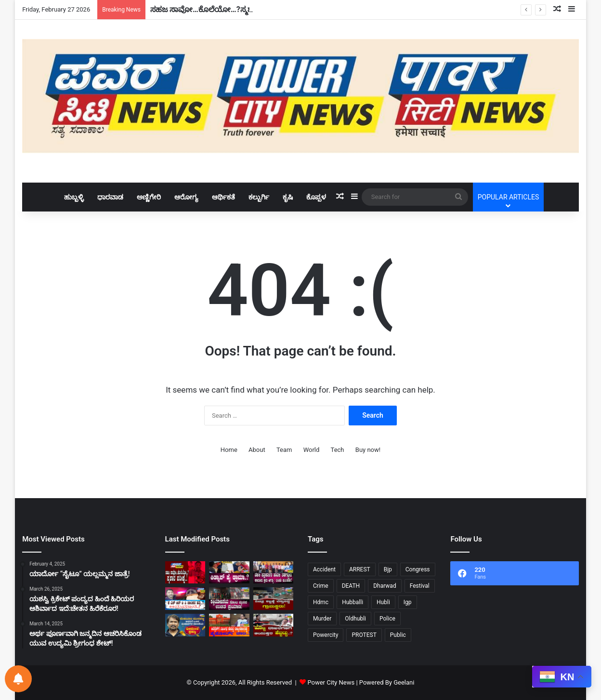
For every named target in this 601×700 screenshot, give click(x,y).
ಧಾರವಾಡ (110, 197)
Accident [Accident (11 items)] (324, 569)
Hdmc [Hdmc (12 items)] (321, 602)
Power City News (331, 682)
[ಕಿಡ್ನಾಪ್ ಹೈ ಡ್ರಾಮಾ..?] (229, 573)
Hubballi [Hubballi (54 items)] (353, 602)
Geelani (404, 682)
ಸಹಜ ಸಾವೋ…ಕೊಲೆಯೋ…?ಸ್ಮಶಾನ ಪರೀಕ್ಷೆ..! (219, 9)
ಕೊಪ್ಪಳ (316, 197)
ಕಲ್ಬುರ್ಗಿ (259, 197)
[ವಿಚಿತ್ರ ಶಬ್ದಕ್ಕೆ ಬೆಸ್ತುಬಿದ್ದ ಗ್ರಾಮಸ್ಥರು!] (273, 599)
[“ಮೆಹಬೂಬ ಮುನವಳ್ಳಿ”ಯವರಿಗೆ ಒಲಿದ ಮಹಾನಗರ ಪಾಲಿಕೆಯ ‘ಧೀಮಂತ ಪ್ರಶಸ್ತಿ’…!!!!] (185, 625)
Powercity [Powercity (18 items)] (326, 635)
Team (284, 450)
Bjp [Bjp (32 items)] (388, 569)
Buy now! (368, 450)
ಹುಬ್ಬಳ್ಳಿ (74, 197)
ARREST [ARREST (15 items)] (360, 569)
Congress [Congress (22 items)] (418, 569)
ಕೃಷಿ (288, 197)
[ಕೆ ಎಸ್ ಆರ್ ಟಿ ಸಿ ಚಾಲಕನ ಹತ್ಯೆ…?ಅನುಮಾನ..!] (185, 599)
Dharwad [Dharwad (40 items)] (385, 586)
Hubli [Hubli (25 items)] (383, 602)
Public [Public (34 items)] (398, 635)
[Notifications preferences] (18, 679)
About (257, 450)
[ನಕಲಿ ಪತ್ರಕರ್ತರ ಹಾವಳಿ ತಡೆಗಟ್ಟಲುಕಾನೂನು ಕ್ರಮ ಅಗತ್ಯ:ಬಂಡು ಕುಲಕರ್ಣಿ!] (273, 573)
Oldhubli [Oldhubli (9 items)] (355, 619)
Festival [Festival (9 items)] (420, 586)
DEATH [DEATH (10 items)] (351, 586)
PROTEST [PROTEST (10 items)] (364, 635)
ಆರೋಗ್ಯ (186, 197)
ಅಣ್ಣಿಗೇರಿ (149, 197)
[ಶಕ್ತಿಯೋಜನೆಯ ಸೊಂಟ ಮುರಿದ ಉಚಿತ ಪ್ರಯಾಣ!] (229, 599)
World (312, 450)
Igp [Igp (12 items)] (408, 602)
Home (229, 450)
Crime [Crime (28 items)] (321, 586)
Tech (338, 450)
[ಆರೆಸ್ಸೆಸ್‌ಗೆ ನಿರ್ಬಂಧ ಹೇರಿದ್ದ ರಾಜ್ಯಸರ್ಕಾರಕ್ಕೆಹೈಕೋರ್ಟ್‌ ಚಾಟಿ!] (229, 625)
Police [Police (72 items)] (387, 619)
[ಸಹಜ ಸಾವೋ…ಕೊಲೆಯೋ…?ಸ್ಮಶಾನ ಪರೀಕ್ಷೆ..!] (185, 573)
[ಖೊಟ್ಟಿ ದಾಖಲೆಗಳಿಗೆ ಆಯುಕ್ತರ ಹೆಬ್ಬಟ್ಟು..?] (273, 625)
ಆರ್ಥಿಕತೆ (223, 197)
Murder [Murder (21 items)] (322, 619)
